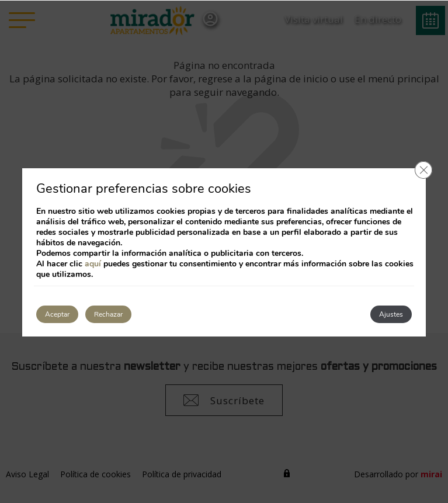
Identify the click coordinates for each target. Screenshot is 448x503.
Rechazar (108, 314)
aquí (93, 264)
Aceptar (57, 314)
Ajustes (391, 314)
